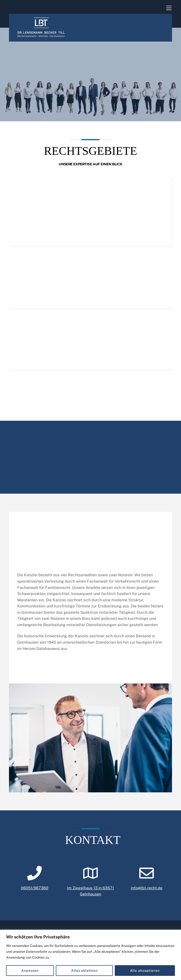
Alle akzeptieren (145, 971)
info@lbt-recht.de (147, 894)
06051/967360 (35, 894)
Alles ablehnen (84, 971)
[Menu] (169, 8)
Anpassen (30, 971)
